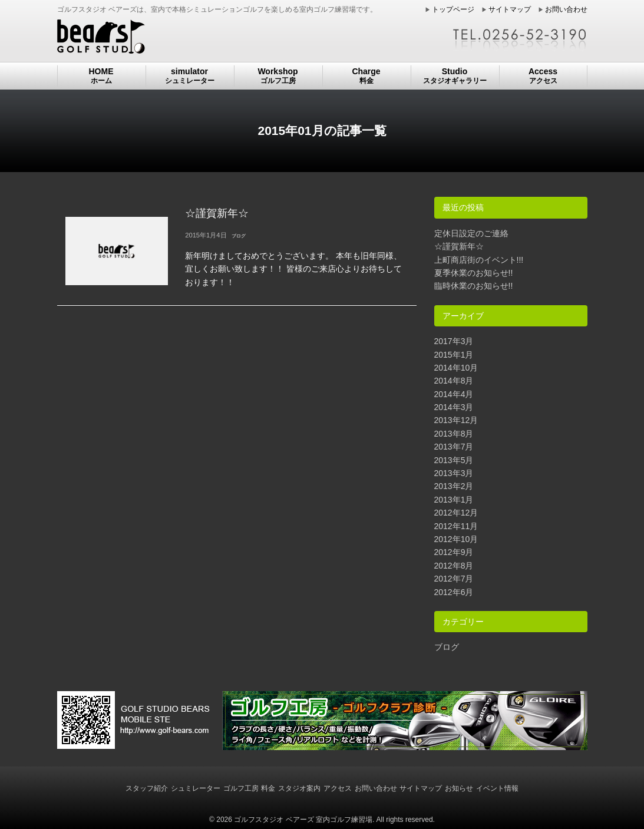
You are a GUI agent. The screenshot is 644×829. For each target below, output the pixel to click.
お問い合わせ (566, 9)
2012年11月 (456, 526)
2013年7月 (454, 447)
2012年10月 (456, 539)
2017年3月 (454, 341)
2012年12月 (456, 513)
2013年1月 (454, 500)
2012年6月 (454, 592)
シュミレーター (196, 788)
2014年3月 (454, 407)
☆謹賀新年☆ (459, 246)
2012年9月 (454, 552)
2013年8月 (454, 434)
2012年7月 (454, 579)
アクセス (338, 788)
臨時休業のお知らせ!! (474, 286)
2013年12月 (456, 420)
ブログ (447, 647)
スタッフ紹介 (147, 788)
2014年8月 (454, 381)
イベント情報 (497, 788)
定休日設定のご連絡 (471, 233)
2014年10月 (456, 368)
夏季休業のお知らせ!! (474, 273)
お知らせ (459, 788)
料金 (268, 788)
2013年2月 (454, 486)
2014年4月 (454, 394)
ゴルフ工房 (241, 788)
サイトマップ (510, 9)
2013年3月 (454, 473)
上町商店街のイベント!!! (479, 260)
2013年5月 (454, 460)
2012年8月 (454, 566)
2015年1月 (454, 355)
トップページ (453, 9)
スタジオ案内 (299, 788)
